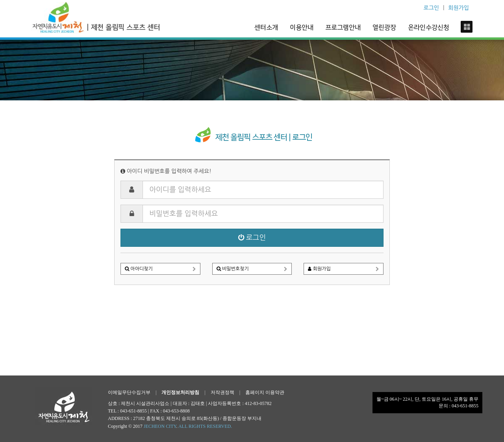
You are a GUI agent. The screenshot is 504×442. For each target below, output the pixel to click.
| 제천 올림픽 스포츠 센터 (123, 28)
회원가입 (344, 268)
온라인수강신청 (429, 28)
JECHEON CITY (160, 426)
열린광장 (384, 28)
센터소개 (266, 28)
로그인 (252, 238)
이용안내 (302, 28)
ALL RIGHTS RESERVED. (205, 426)
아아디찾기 (160, 268)
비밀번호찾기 (252, 268)
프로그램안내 (343, 28)
